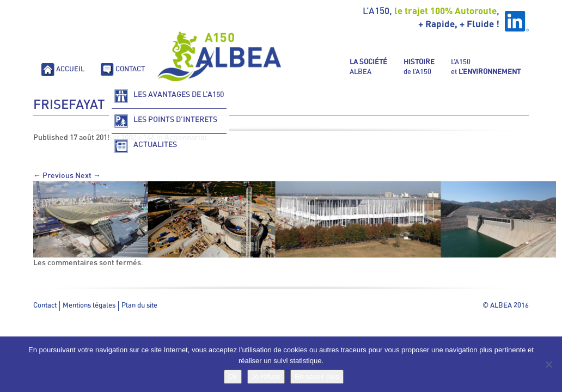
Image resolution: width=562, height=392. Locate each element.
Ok (233, 376)
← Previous (53, 176)
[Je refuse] (548, 364)
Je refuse (266, 376)
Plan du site (139, 306)
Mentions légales (89, 306)
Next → (88, 176)
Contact (45, 306)
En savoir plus (317, 376)
